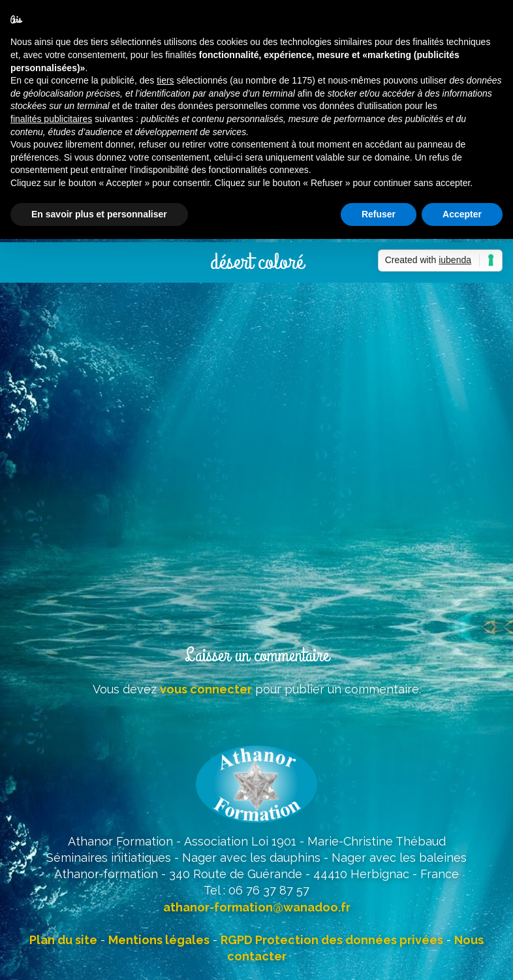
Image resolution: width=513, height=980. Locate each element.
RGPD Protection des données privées (332, 940)
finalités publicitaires (51, 119)
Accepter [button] (462, 214)
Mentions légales (159, 940)
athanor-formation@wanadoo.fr (257, 907)
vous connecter (206, 689)
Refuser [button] (379, 214)
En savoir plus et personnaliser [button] (99, 214)
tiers (165, 80)
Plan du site (63, 940)
